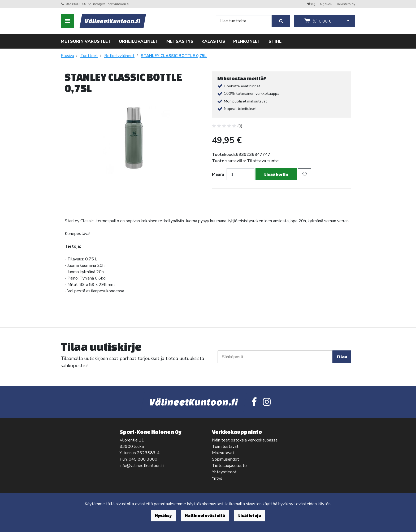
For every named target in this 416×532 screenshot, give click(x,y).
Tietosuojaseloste (229, 466)
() (318, 21)
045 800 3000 (76, 4)
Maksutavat (223, 453)
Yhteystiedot (224, 472)
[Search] (244, 21)
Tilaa (342, 357)
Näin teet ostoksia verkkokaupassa (245, 440)
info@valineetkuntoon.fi (111, 4)
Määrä (218, 174)
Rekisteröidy (346, 4)
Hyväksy (163, 515)
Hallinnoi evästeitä (205, 515)
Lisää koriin (276, 174)
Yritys (217, 478)
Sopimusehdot (226, 459)
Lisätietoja (250, 515)
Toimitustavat (225, 447)
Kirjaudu (326, 4)
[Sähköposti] (275, 357)
